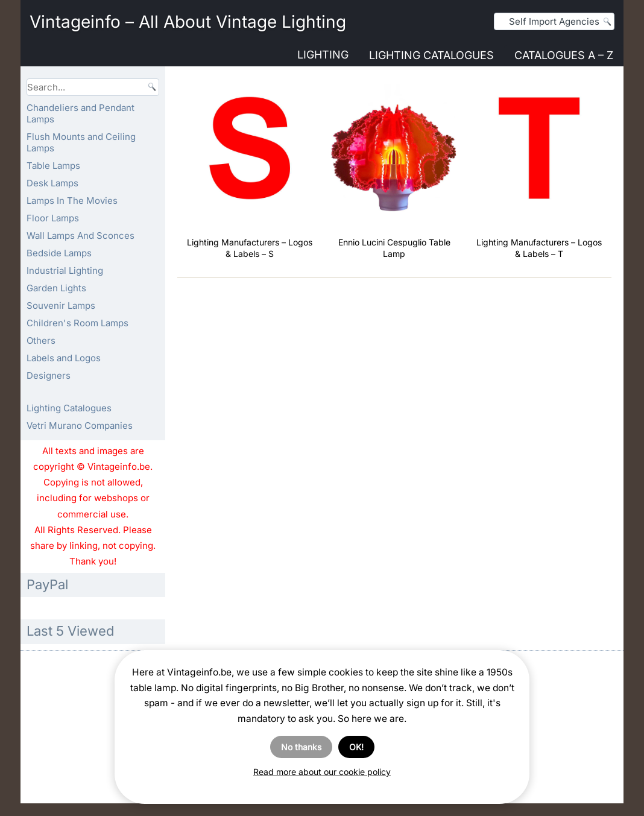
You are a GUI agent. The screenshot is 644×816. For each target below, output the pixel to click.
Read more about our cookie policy (322, 772)
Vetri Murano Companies (80, 425)
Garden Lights (56, 288)
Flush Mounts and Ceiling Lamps (81, 142)
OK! (356, 747)
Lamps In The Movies (72, 201)
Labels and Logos (64, 358)
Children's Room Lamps (77, 323)
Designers (49, 375)
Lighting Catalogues (431, 55)
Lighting (323, 55)
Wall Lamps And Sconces (80, 236)
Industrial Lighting (65, 270)
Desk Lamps (52, 183)
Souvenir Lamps (61, 305)
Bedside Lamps (59, 253)
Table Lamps (53, 166)
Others (41, 340)
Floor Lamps (53, 218)
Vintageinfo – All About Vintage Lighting (188, 22)
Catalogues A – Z (564, 55)
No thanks (301, 747)
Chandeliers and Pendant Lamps (80, 113)
